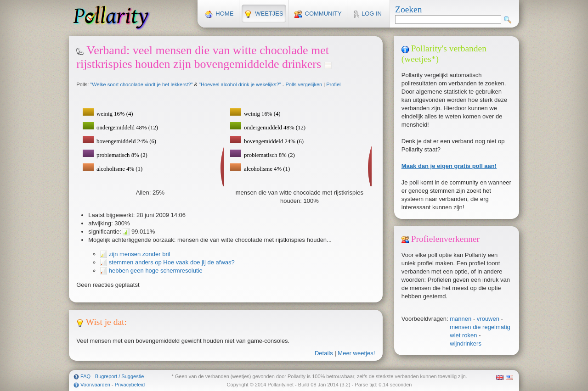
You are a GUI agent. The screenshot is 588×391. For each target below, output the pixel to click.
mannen (461, 319)
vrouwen (488, 319)
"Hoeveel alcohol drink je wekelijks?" (240, 84)
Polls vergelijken (304, 84)
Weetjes (264, 14)
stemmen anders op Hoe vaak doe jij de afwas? (171, 262)
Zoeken (408, 9)
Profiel (333, 84)
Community (318, 14)
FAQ (85, 376)
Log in (367, 14)
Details (324, 353)
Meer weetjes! (356, 353)
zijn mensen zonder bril (139, 254)
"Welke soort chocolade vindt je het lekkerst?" (141, 84)
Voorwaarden (95, 385)
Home (220, 14)
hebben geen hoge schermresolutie (155, 271)
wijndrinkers (466, 344)
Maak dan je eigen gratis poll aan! (449, 166)
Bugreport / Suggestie (119, 376)
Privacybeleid (130, 385)
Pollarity (111, 18)
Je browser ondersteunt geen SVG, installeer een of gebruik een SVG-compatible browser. (299, 140)
